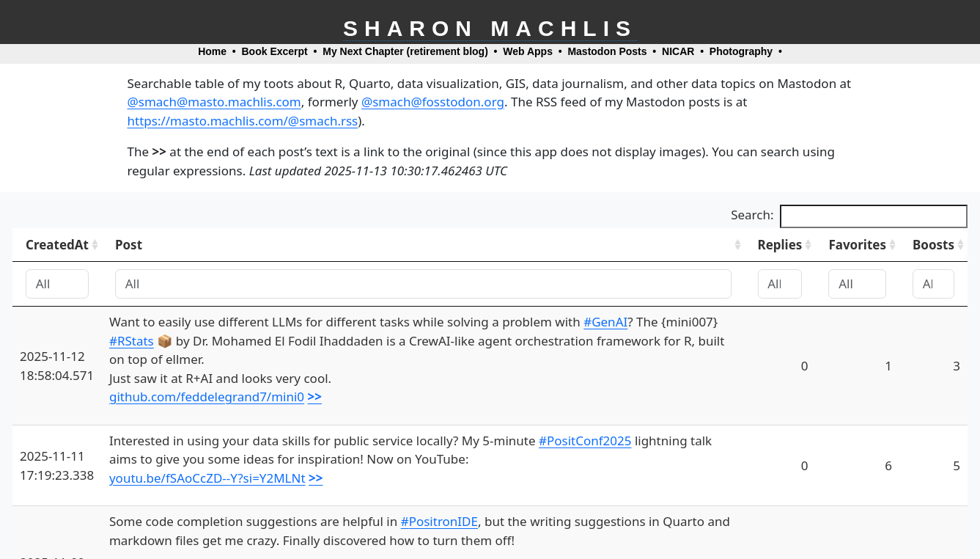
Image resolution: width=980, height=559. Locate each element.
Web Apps (528, 51)
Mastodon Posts (607, 51)
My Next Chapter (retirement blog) (405, 51)
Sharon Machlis (490, 28)
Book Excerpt (275, 51)
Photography (741, 51)
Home (212, 51)
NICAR (678, 51)
